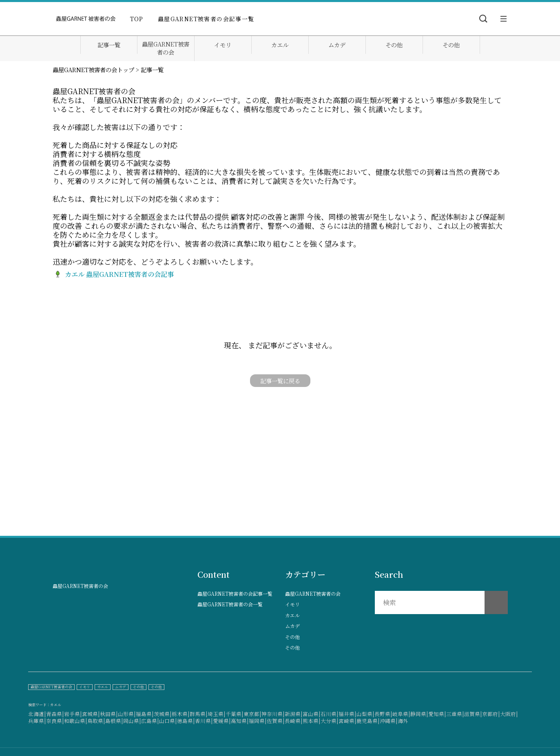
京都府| (491, 714)
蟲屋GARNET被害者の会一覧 (230, 604)
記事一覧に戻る (280, 381)
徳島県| (186, 721)
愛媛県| (222, 721)
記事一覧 (109, 45)
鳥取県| (96, 721)
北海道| (37, 714)
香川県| (204, 721)
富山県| (312, 714)
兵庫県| (37, 721)
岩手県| (73, 714)
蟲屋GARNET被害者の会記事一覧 (206, 19)
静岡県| (419, 714)
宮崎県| (348, 721)
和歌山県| (76, 721)
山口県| (168, 721)
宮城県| (91, 714)
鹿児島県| (368, 721)
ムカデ (337, 45)
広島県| (150, 721)
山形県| (127, 714)
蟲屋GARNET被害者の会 (166, 48)
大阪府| (509, 714)
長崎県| (294, 721)
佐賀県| (276, 721)
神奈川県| (273, 714)
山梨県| (365, 714)
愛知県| (437, 714)
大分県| (330, 721)
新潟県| (294, 714)
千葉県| (235, 714)
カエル (280, 45)
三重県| (455, 714)
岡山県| (132, 721)
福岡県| (258, 721)
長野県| (383, 714)
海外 (403, 721)
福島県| (145, 714)
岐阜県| (401, 714)
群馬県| (199, 714)
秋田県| (109, 714)
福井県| (348, 714)
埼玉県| (217, 714)
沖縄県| (389, 721)
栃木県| (181, 714)
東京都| (252, 714)
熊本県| (312, 721)
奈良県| (55, 721)
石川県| (330, 714)
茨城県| (163, 714)
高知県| (240, 721)
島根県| (114, 721)
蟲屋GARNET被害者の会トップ (93, 70)
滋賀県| (473, 714)
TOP (137, 19)
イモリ (223, 45)
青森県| (55, 714)
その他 (394, 45)
